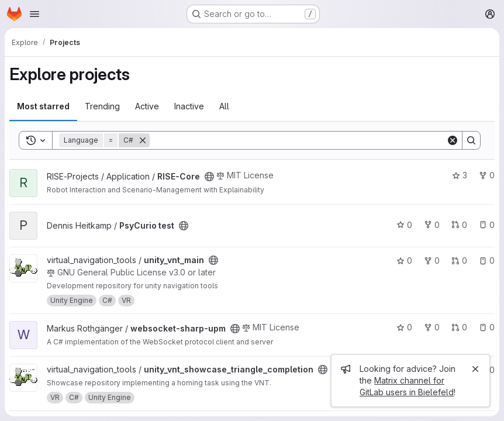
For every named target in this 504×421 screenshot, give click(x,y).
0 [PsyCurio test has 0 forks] (432, 225)
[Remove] (143, 140)
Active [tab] (147, 106)
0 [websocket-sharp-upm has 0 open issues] (487, 327)
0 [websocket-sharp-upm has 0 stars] (404, 327)
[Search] (298, 140)
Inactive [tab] (189, 106)
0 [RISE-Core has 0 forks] (487, 175)
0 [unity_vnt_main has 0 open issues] (487, 260)
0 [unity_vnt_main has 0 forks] (432, 260)
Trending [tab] (102, 106)
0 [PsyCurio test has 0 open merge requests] (459, 225)
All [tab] (224, 106)
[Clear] (453, 140)
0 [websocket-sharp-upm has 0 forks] (432, 327)
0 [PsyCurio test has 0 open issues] (487, 225)
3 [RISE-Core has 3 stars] (460, 175)
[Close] (475, 369)
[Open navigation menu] (34, 14)
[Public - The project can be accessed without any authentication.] (209, 177)
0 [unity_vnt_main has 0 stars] (404, 260)
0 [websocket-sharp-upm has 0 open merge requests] (459, 327)
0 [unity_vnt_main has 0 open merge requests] (459, 260)
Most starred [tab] (43, 106)
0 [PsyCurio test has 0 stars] (404, 225)
